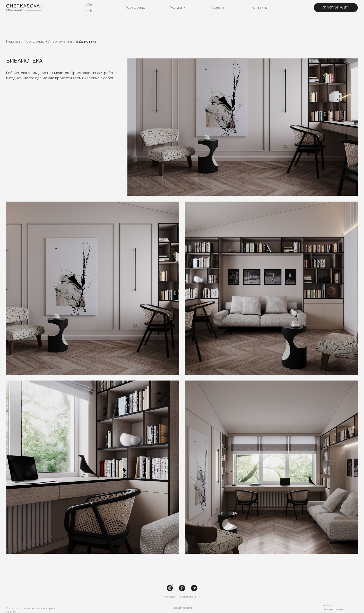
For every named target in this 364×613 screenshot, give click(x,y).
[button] (336, 8)
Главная (13, 41)
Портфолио (34, 41)
